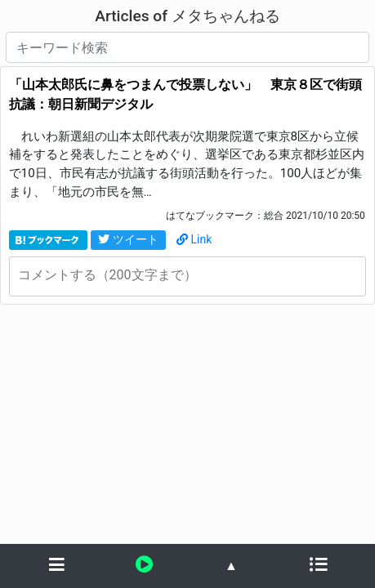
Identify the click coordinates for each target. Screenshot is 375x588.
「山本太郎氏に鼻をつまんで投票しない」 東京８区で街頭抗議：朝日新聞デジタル (185, 94)
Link (194, 239)
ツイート (128, 239)
